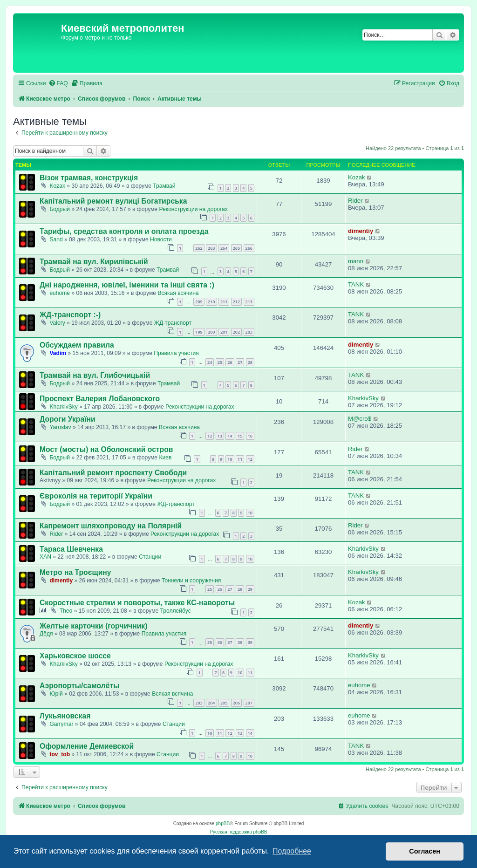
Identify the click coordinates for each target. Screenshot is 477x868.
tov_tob (60, 754)
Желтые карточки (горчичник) (93, 626)
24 (210, 362)
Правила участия (176, 353)
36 (220, 642)
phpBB (223, 824)
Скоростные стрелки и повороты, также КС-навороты (137, 603)
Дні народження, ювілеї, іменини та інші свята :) (127, 285)
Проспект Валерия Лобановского (100, 399)
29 (250, 589)
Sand (56, 239)
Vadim (58, 353)
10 (230, 459)
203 (249, 332)
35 (210, 642)
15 (240, 436)
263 (211, 248)
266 (249, 248)
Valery (57, 323)
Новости (161, 239)
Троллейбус (176, 611)
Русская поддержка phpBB (238, 832)
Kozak (57, 186)
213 (249, 302)
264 (224, 248)
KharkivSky (64, 407)
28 (250, 362)
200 (211, 332)
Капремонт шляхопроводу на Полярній (111, 526)
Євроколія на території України (96, 496)
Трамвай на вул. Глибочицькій (95, 375)
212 (236, 302)
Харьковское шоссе (75, 656)
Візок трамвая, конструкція (89, 178)
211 (224, 302)
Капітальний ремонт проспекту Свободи (113, 473)
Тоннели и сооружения (191, 581)
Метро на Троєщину (75, 572)
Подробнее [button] (292, 851)
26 (230, 362)
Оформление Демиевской (87, 746)
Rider (355, 201)
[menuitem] (58, 84)
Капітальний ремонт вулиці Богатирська (113, 201)
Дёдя (46, 634)
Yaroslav (60, 427)
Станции (150, 557)
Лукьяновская (65, 716)
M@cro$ (360, 419)
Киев (165, 458)
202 (236, 332)
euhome (60, 293)
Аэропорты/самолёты (80, 686)
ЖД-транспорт (173, 323)
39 (250, 642)
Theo (66, 611)
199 (199, 332)
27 (240, 362)
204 (211, 703)
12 (210, 436)
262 (199, 248)
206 (236, 703)
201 (224, 332)
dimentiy (361, 231)
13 (220, 436)
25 (220, 362)
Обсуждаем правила (77, 345)
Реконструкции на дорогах (193, 209)
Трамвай (164, 186)
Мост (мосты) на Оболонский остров (106, 449)
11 (240, 459)
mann (356, 261)
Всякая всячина (178, 293)
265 (236, 248)
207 (249, 703)
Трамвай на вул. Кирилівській (94, 262)
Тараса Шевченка (71, 549)
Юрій (56, 694)
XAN (45, 557)
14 (230, 436)
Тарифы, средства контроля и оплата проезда (124, 231)
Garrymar (61, 724)
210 (211, 302)
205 (224, 703)
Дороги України (68, 419)
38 (240, 642)
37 (230, 642)
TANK (356, 284)
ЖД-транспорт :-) (70, 315)
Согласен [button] (425, 851)
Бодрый (60, 209)
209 (199, 302)
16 (250, 436)
